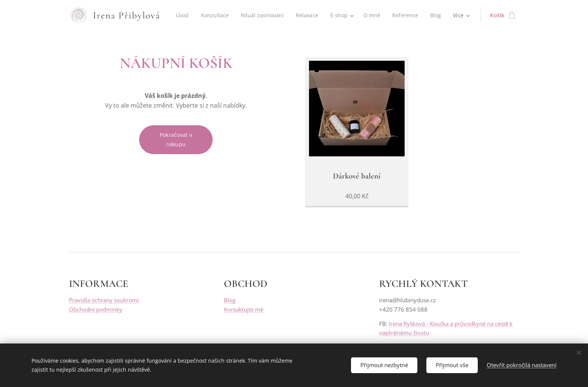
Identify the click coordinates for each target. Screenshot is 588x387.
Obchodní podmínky (96, 309)
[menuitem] (203, 15)
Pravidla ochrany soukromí (104, 300)
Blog (230, 300)
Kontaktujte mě (244, 309)
